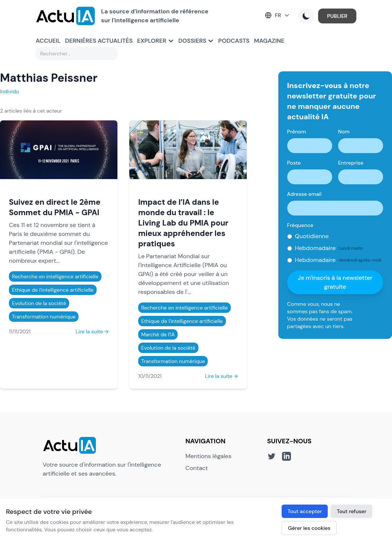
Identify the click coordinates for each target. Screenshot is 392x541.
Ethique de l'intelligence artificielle (53, 290)
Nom (344, 132)
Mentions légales (208, 456)
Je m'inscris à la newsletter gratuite (335, 282)
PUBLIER (337, 16)
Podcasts (234, 41)
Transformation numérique (44, 317)
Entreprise (351, 163)
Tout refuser (351, 511)
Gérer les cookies (309, 528)
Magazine (269, 41)
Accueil (48, 41)
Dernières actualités (99, 41)
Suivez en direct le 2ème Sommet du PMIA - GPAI (55, 207)
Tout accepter (305, 511)
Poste (294, 163)
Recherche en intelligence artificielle (55, 276)
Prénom (297, 132)
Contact (197, 468)
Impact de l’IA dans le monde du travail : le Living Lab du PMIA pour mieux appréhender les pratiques (183, 223)
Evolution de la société (39, 303)
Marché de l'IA (158, 334)
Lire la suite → (92, 331)
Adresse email (304, 194)
